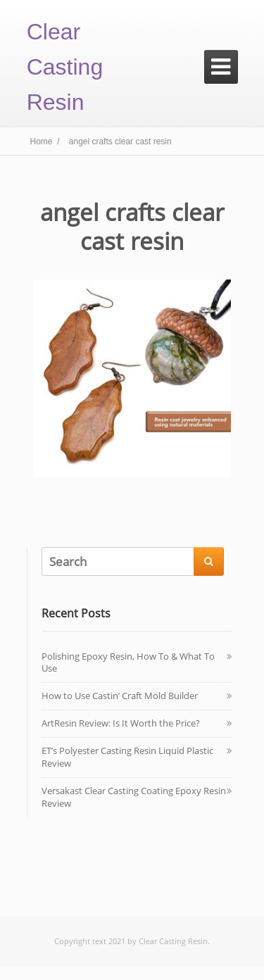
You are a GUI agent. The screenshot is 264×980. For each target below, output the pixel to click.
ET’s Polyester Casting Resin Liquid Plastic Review (127, 757)
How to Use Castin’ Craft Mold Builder (120, 696)
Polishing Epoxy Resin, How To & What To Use (128, 662)
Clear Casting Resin (65, 67)
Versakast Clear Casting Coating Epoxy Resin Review (134, 797)
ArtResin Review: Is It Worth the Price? (121, 723)
